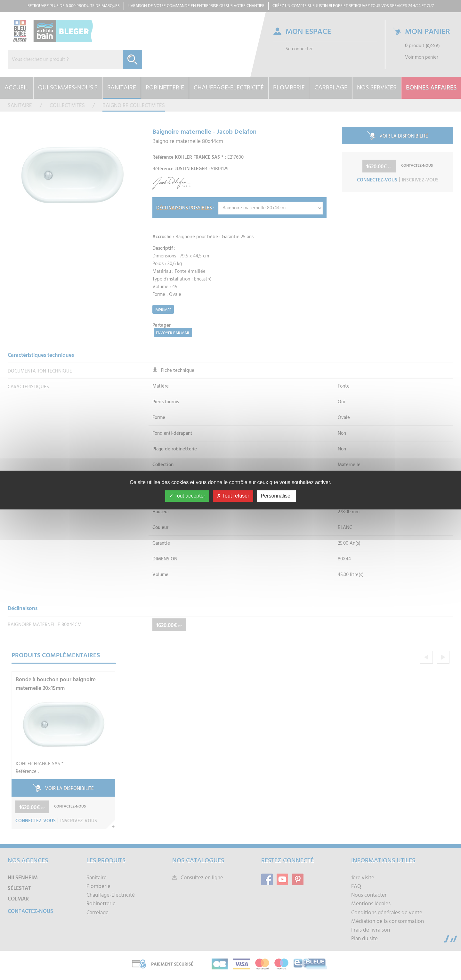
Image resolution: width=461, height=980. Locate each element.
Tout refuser (233, 496)
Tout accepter (187, 496)
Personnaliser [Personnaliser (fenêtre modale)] (277, 496)
